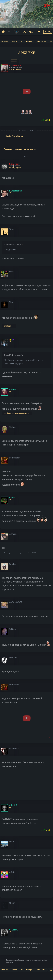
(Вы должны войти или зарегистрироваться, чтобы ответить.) (26, 961)
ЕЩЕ (27, 157)
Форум (28, 32)
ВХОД (48, 32)
